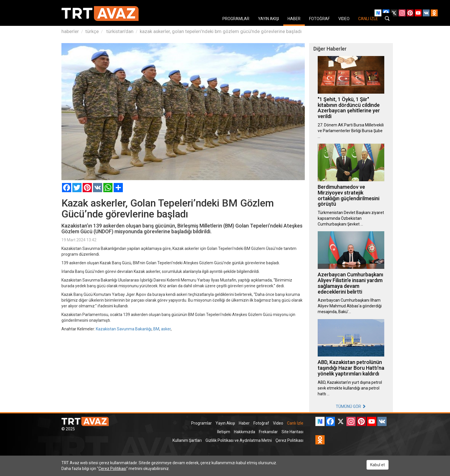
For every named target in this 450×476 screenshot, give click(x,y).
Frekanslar (268, 432)
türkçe (92, 31)
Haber (244, 423)
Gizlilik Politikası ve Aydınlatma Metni (239, 440)
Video (278, 423)
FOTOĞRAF (319, 19)
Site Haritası (292, 432)
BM (156, 329)
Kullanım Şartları (187, 440)
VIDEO (344, 19)
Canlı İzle (295, 423)
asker (166, 329)
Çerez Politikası (289, 440)
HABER (294, 19)
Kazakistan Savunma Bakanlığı (124, 329)
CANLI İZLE (368, 19)
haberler (70, 31)
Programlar (201, 423)
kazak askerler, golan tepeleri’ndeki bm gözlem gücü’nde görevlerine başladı (221, 31)
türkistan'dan (119, 31)
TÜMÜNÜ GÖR (351, 406)
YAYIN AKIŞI (268, 19)
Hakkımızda (245, 432)
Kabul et (378, 465)
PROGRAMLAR (236, 19)
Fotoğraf (261, 423)
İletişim (224, 432)
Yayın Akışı (225, 423)
